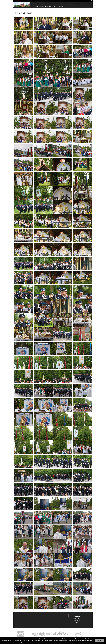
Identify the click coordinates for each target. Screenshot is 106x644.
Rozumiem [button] (99, 641)
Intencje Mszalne (77, 4)
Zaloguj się (89, 1)
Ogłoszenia (67, 4)
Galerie (86, 4)
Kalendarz (49, 6)
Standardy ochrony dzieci (53, 4)
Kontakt (61, 6)
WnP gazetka (40, 6)
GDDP (55, 6)
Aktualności (40, 4)
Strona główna (18, 10)
